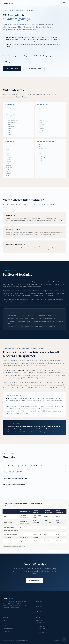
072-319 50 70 (40, 626)
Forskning (6, 626)
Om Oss (5, 621)
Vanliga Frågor (7, 631)
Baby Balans (39, 612)
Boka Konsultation (12, 69)
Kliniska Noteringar (8, 629)
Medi (8, 3)
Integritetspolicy (58, 640)
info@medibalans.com (42, 628)
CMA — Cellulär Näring (42, 604)
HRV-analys (39, 609)
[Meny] (64, 3)
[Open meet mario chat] (64, 639)
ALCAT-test (39, 601)
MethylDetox (39, 607)
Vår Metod (6, 623)
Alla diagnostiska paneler (34, 69)
